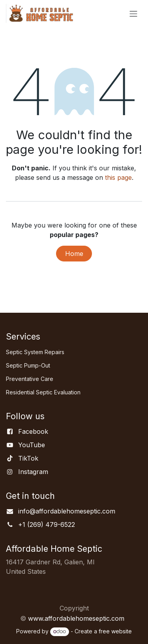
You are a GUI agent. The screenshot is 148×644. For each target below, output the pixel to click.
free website (115, 631)
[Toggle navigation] (133, 13)
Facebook (33, 431)
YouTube (32, 445)
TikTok (28, 458)
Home (74, 254)
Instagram (33, 472)
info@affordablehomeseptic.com (67, 511)
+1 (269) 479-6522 (47, 525)
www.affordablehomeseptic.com (76, 618)
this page (118, 177)
